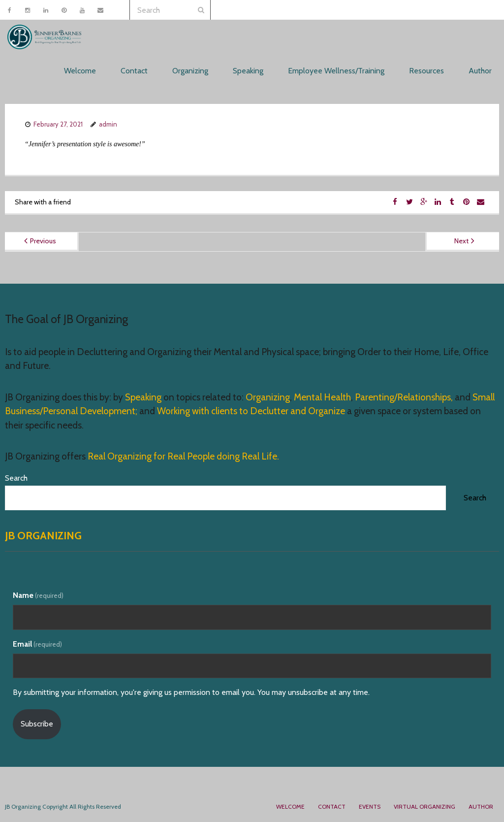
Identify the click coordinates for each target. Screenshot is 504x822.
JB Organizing (43, 536)
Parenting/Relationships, (404, 397)
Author (481, 806)
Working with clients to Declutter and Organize (251, 411)
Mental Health (322, 397)
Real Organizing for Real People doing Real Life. (182, 456)
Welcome (290, 806)
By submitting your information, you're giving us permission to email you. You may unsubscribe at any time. (191, 692)
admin (108, 124)
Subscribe (37, 724)
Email (37, 644)
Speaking (144, 397)
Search (16, 478)
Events (370, 806)
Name (38, 595)
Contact (332, 806)
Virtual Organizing (425, 806)
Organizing (268, 397)
